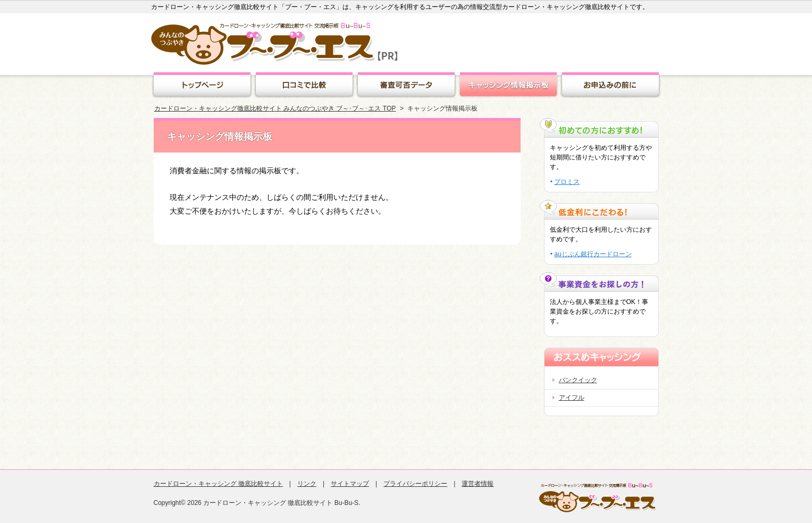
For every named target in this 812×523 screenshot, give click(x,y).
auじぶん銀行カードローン (593, 254)
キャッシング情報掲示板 (508, 85)
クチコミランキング (304, 85)
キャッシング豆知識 (610, 85)
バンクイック (578, 380)
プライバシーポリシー (415, 484)
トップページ (202, 85)
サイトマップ (350, 484)
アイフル (572, 398)
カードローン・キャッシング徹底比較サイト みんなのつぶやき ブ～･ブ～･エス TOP (275, 108)
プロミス (567, 182)
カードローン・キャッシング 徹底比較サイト (218, 484)
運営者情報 (478, 484)
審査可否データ (406, 85)
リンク (307, 484)
